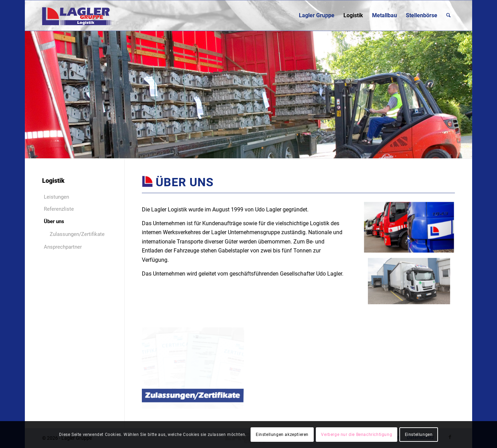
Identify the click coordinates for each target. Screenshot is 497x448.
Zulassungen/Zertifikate (77, 234)
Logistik (53, 181)
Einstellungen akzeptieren (282, 435)
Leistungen (56, 197)
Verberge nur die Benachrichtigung (357, 435)
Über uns (54, 221)
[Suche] (449, 16)
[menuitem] (317, 16)
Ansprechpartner (63, 247)
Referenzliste (59, 209)
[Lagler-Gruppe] (77, 16)
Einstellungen (419, 435)
